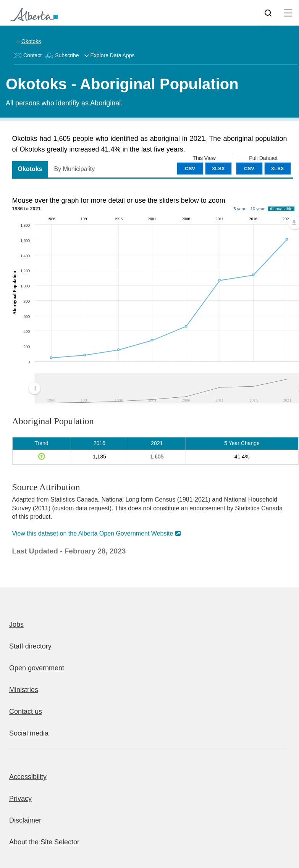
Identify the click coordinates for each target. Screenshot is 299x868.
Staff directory (30, 646)
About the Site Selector (44, 842)
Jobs (16, 624)
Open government (37, 668)
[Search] (268, 13)
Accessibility (28, 777)
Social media (29, 733)
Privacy (20, 799)
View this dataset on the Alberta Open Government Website (93, 533)
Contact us (26, 712)
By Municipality (75, 169)
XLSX (278, 169)
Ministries (24, 690)
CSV (249, 169)
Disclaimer (25, 820)
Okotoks (31, 41)
